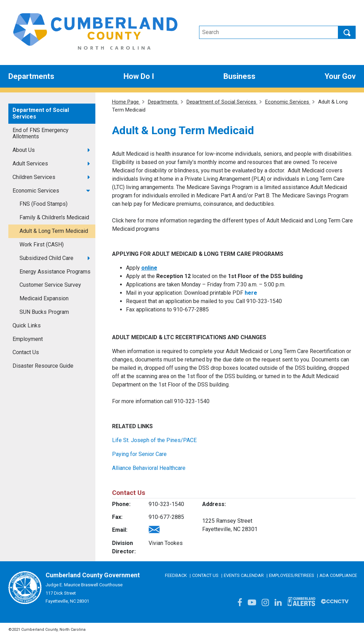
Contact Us (26, 352)
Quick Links (27, 325)
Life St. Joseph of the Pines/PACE (154, 440)
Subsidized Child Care (46, 258)
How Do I (139, 76)
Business (239, 76)
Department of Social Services (41, 113)
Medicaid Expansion (44, 298)
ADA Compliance (338, 575)
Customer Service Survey (50, 285)
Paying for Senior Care (139, 454)
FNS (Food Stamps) (43, 204)
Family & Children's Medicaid (54, 217)
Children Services (34, 177)
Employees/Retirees (292, 575)
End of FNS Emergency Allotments (41, 133)
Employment (28, 339)
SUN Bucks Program (44, 312)
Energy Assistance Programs (55, 272)
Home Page (126, 102)
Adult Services (30, 164)
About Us (24, 150)
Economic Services (36, 191)
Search (347, 32)
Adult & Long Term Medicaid (54, 231)
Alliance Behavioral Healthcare (149, 468)
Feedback (176, 575)
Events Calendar (244, 575)
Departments (163, 102)
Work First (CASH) (42, 244)
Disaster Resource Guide (43, 366)
